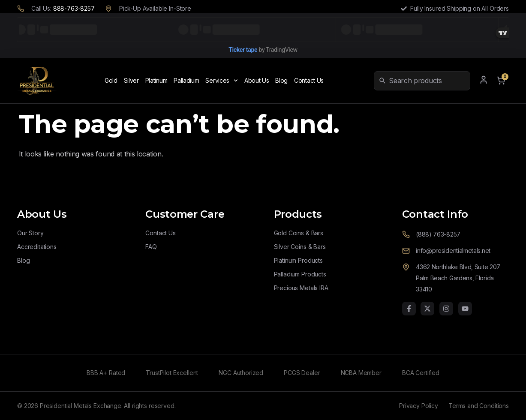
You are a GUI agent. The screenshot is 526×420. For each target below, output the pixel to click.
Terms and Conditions (479, 406)
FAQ (151, 247)
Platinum (156, 80)
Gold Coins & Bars (299, 233)
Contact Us (309, 80)
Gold (111, 80)
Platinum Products (298, 260)
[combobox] (428, 81)
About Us (257, 80)
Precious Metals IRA (301, 288)
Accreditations (37, 247)
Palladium (186, 80)
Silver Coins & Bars (300, 247)
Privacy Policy (419, 406)
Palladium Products (300, 274)
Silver (131, 80)
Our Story (30, 233)
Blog (281, 80)
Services (221, 81)
